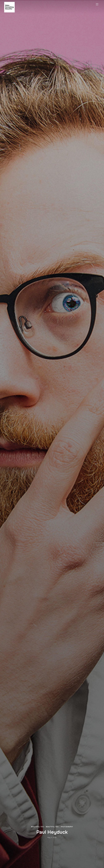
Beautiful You (37, 827)
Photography (67, 827)
